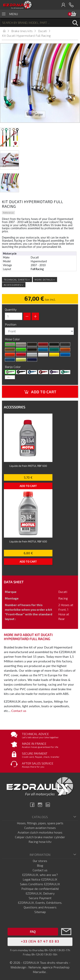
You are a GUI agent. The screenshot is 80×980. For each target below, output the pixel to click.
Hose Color (13, 339)
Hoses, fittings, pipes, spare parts (40, 823)
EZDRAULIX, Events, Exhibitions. (40, 903)
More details (45, 280)
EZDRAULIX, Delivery (40, 893)
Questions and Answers (40, 907)
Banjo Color (13, 367)
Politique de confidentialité (40, 889)
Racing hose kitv (40, 842)
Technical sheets (17, 280)
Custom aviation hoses (40, 828)
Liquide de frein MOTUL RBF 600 (28, 466)
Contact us (19, 711)
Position (11, 324)
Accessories (14, 285)
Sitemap (40, 912)
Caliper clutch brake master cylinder (40, 837)
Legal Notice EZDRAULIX (40, 879)
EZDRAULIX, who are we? (40, 875)
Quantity (11, 309)
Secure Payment (40, 898)
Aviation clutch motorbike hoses (40, 832)
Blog (40, 865)
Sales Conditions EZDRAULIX (40, 884)
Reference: (8, 213)
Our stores (40, 861)
